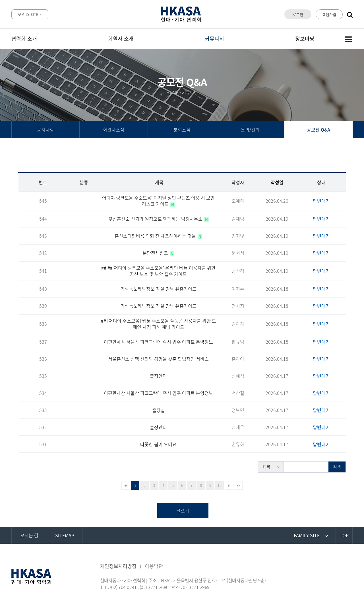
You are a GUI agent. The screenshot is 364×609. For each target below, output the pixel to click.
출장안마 (158, 376)
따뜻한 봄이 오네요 (158, 444)
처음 (126, 485)
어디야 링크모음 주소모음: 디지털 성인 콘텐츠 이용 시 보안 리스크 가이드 (158, 201)
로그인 (298, 14)
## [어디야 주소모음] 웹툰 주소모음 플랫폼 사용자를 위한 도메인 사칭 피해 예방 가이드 (159, 324)
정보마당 (305, 39)
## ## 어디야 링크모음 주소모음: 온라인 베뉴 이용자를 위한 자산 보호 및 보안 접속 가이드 (158, 271)
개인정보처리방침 (118, 566)
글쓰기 (183, 510)
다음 (229, 485)
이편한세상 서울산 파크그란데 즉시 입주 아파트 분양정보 (158, 342)
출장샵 (159, 410)
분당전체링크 (156, 253)
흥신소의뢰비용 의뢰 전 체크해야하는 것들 (156, 236)
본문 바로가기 (0, 0)
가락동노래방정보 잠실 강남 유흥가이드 (159, 289)
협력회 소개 (24, 39)
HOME (172, 92)
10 (220, 485)
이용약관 (154, 566)
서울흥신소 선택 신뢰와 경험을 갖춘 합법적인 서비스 (158, 359)
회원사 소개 (121, 39)
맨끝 (238, 485)
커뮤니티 (214, 39)
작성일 (277, 182)
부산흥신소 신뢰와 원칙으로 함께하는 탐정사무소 (156, 219)
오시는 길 (29, 535)
